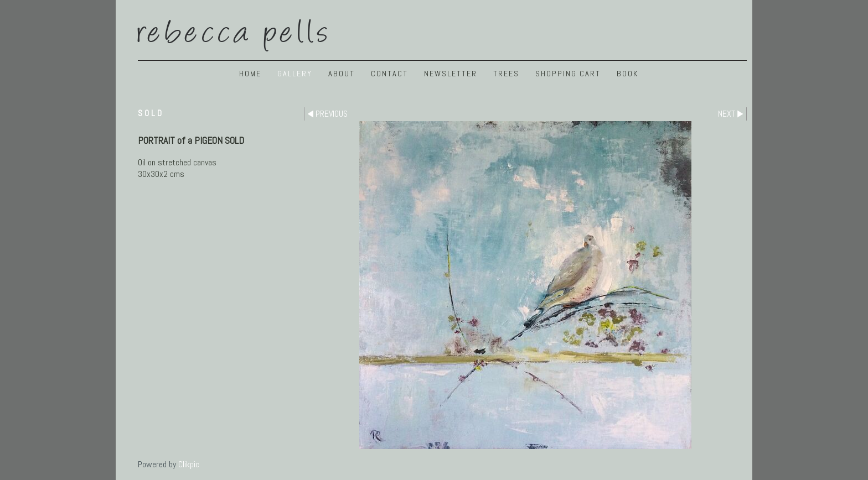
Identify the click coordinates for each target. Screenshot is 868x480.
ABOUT (342, 74)
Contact (389, 74)
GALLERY (295, 74)
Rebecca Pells (234, 29)
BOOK (627, 74)
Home (250, 74)
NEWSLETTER (451, 74)
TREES (506, 74)
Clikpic (189, 464)
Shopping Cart (568, 74)
